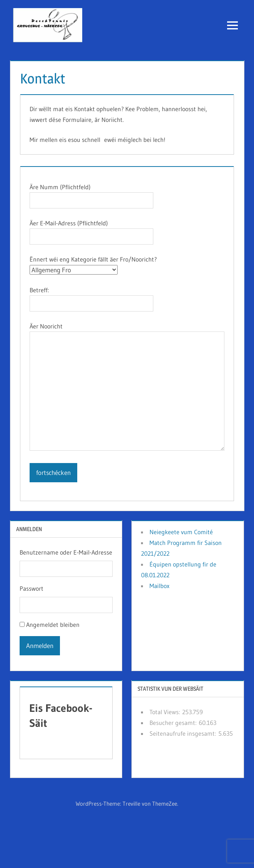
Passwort (32, 588)
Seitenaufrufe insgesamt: (184, 733)
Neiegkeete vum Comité (181, 532)
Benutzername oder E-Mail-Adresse (66, 552)
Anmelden (40, 646)
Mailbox (159, 586)
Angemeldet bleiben (53, 625)
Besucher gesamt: (174, 723)
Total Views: (166, 712)
